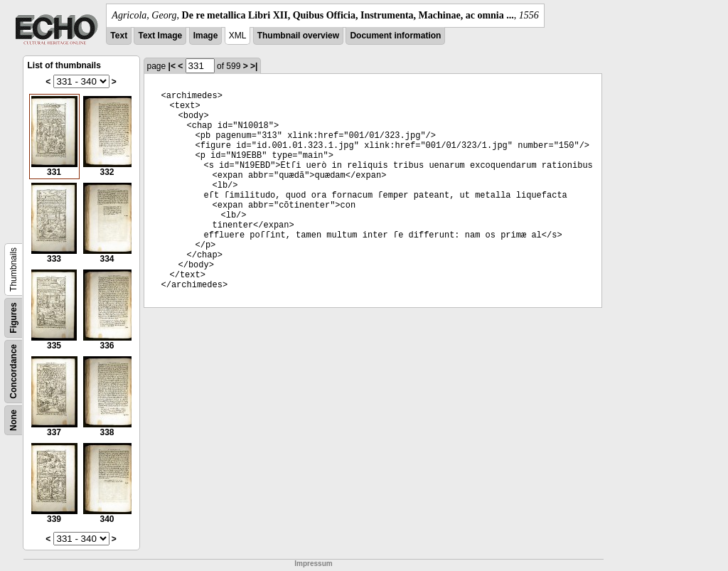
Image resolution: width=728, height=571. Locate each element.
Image (206, 36)
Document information (395, 36)
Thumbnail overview (298, 36)
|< (172, 66)
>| (254, 66)
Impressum (313, 564)
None (14, 420)
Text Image (160, 36)
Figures (14, 317)
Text (119, 36)
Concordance (14, 372)
